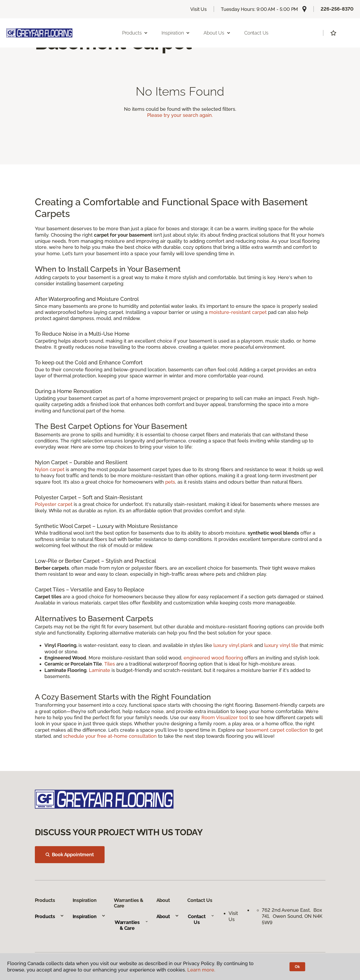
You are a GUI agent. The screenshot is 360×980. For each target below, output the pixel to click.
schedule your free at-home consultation (110, 736)
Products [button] (135, 33)
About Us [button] (217, 33)
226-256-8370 (337, 9)
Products (50, 916)
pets (170, 482)
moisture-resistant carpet (238, 312)
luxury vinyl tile (281, 645)
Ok (297, 967)
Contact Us (256, 33)
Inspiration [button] (176, 33)
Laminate (100, 670)
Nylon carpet (50, 469)
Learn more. (201, 970)
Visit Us (198, 9)
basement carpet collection (277, 730)
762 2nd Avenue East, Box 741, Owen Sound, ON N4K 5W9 (292, 916)
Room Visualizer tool (225, 717)
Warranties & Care (131, 925)
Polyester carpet (54, 504)
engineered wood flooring (213, 658)
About (168, 916)
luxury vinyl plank (233, 645)
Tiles (110, 664)
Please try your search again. (180, 115)
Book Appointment (70, 855)
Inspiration (89, 916)
